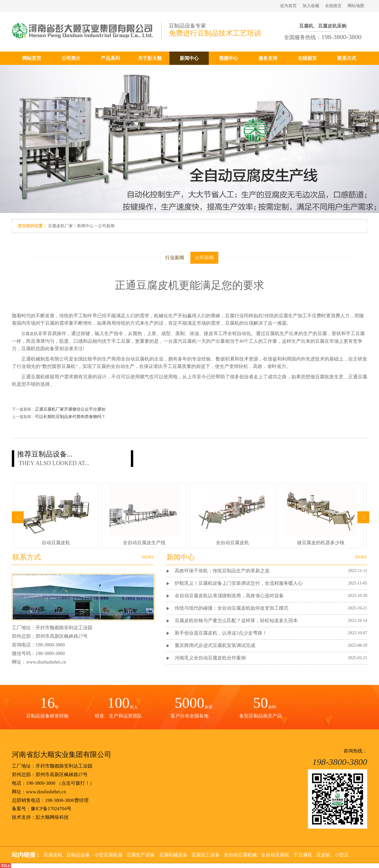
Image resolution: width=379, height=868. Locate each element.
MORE (361, 557)
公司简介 (71, 58)
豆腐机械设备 (173, 855)
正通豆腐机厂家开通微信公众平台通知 (70, 409)
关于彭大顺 (150, 58)
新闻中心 (189, 58)
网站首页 (32, 58)
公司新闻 (106, 226)
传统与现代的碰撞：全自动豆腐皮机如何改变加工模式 (232, 608)
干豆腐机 (303, 855)
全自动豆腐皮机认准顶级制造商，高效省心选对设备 (230, 596)
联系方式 (347, 58)
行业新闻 (175, 258)
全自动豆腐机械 (240, 855)
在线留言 (333, 6)
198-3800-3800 (41, 783)
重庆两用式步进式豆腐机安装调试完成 (215, 645)
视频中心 (229, 58)
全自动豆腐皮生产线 (144, 543)
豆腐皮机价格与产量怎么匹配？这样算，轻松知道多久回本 (236, 620)
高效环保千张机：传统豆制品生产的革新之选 (222, 571)
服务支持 (268, 58)
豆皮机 (323, 855)
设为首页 (288, 6)
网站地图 (356, 6)
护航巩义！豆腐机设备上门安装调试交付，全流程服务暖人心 (239, 583)
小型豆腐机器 (108, 855)
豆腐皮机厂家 (60, 226)
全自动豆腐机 (275, 855)
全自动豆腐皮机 (232, 543)
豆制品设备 (78, 855)
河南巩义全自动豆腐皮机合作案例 (210, 658)
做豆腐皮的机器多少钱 (321, 543)
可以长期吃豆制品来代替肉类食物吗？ (70, 417)
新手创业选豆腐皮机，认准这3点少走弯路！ (221, 633)
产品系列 (110, 58)
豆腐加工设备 (205, 855)
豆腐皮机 (30, 334)
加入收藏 (311, 6)
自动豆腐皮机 (56, 543)
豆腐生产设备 (141, 855)
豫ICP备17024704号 (51, 809)
